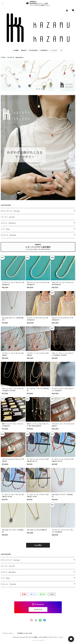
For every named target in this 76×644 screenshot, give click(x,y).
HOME (16, 50)
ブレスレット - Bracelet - (9, 235)
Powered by (38, 640)
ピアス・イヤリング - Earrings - (11, 211)
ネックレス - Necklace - (9, 223)
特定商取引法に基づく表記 (25, 633)
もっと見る (38, 545)
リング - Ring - (6, 229)
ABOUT (24, 50)
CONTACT (44, 50)
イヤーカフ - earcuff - (8, 217)
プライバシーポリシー (8, 633)
